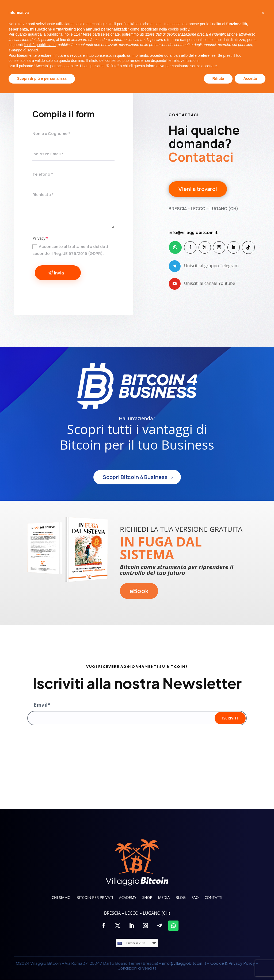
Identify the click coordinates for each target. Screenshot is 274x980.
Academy (125, 38)
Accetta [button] (250, 965)
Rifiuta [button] (218, 965)
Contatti (223, 38)
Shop (147, 38)
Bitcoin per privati (89, 38)
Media (165, 38)
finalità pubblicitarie (40, 932)
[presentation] (68, 742)
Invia (59, 273)
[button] (263, 900)
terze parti (92, 921)
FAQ (204, 38)
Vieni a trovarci (198, 190)
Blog (183, 38)
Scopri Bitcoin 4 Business (135, 477)
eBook (139, 591)
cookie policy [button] (179, 916)
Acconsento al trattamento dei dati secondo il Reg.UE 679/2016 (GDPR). (70, 250)
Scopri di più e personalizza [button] (42, 965)
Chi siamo (51, 38)
